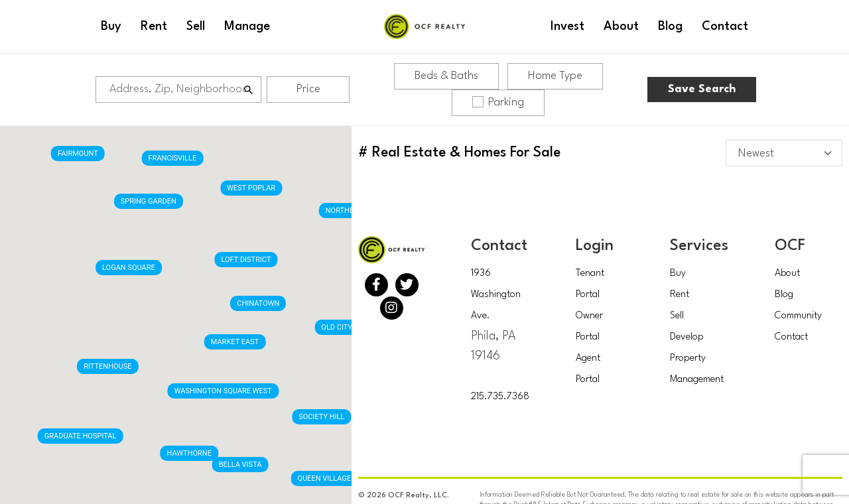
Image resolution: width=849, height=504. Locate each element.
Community (798, 316)
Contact (791, 337)
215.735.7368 (500, 397)
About (787, 274)
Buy (678, 274)
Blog (784, 295)
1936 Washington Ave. (496, 295)
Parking (498, 102)
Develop (687, 337)
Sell (677, 316)
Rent (680, 295)
